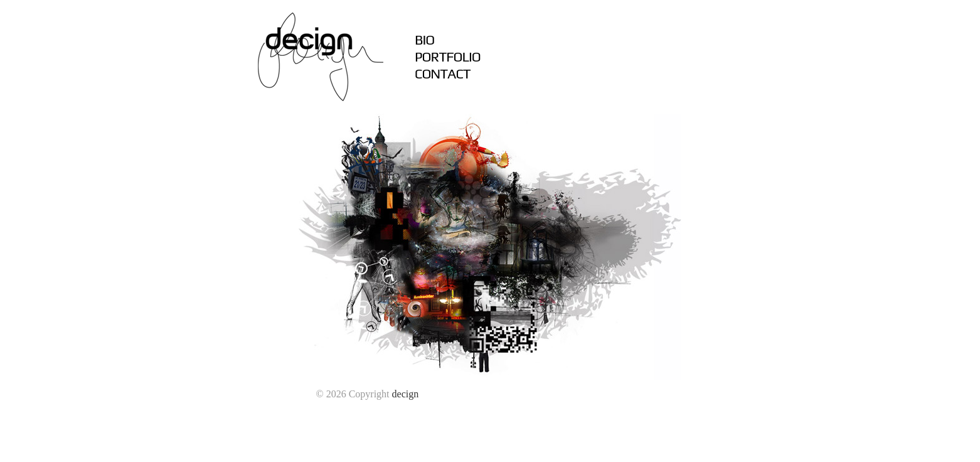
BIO (424, 40)
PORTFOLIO (448, 56)
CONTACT (443, 73)
